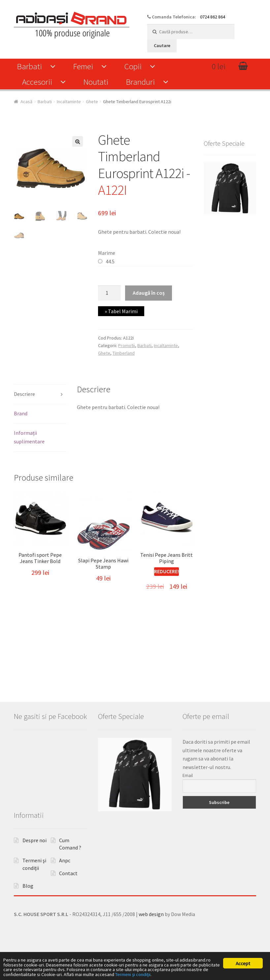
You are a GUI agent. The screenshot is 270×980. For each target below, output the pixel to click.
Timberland (124, 353)
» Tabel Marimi (121, 311)
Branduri (140, 82)
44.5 (110, 261)
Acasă (26, 102)
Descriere (24, 394)
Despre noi (34, 868)
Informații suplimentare (29, 437)
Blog (28, 914)
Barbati (29, 66)
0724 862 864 (213, 17)
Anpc (65, 888)
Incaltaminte (69, 102)
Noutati (96, 82)
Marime (107, 253)
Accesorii (37, 82)
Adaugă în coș (149, 293)
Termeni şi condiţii (25, 974)
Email (188, 803)
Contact (68, 901)
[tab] (40, 394)
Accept (243, 954)
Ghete (92, 102)
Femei (83, 66)
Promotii (127, 345)
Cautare (162, 45)
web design (151, 942)
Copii (133, 66)
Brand (21, 413)
